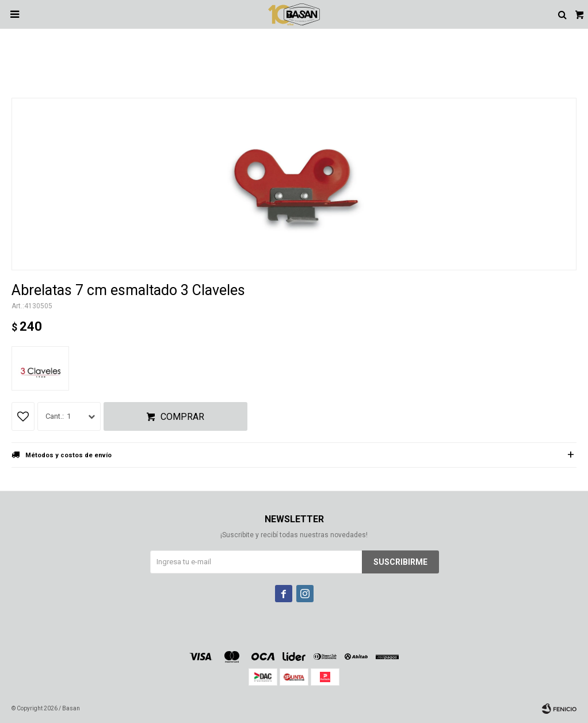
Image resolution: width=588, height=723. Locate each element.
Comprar (182, 417)
